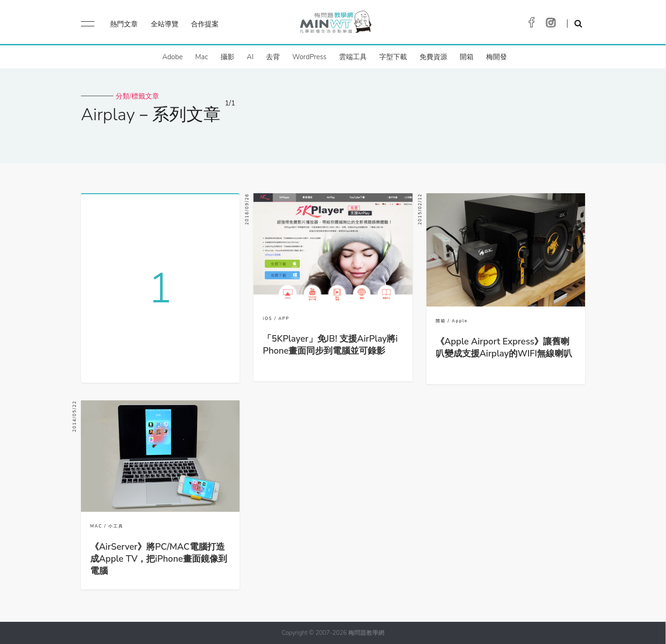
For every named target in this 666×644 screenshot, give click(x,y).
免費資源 (433, 57)
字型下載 (393, 57)
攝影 (228, 57)
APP (284, 319)
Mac (201, 57)
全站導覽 (165, 24)
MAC (96, 526)
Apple (460, 321)
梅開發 (496, 57)
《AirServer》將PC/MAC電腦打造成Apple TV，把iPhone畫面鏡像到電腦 (159, 559)
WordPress (309, 57)
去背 (273, 57)
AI (250, 57)
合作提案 (205, 24)
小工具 (116, 526)
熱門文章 (124, 24)
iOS (268, 319)
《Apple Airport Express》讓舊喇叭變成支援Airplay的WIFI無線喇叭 (504, 348)
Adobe (173, 57)
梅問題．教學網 (335, 24)
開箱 (467, 57)
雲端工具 (353, 57)
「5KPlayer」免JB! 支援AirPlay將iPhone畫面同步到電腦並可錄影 (330, 345)
